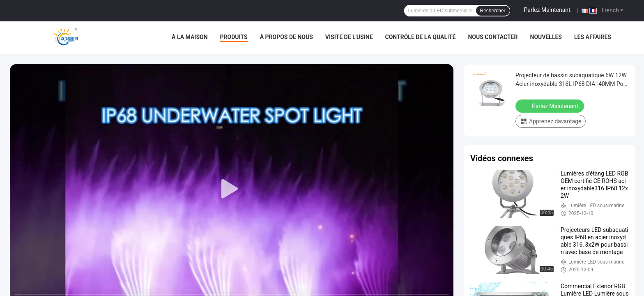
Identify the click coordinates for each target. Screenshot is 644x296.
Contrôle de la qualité (421, 37)
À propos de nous (286, 37)
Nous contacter (493, 37)
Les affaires (593, 37)
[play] (232, 189)
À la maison (190, 37)
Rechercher (493, 11)
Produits (234, 37)
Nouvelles (546, 37)
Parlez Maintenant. (548, 10)
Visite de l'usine (349, 37)
